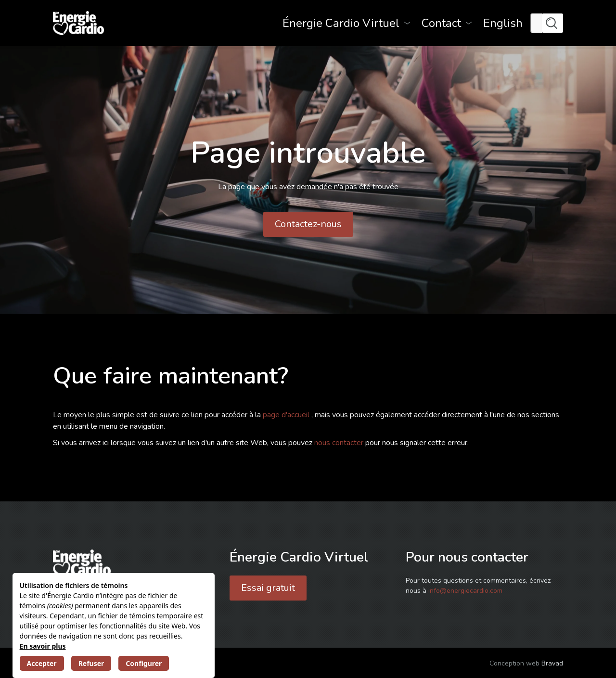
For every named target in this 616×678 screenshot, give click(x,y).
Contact (441, 23)
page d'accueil (287, 415)
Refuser (91, 663)
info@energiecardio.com (465, 591)
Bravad (552, 663)
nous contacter (340, 443)
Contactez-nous (308, 224)
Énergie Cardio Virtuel (341, 23)
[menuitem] (503, 23)
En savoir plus (43, 646)
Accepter (42, 663)
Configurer (144, 663)
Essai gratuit (268, 588)
